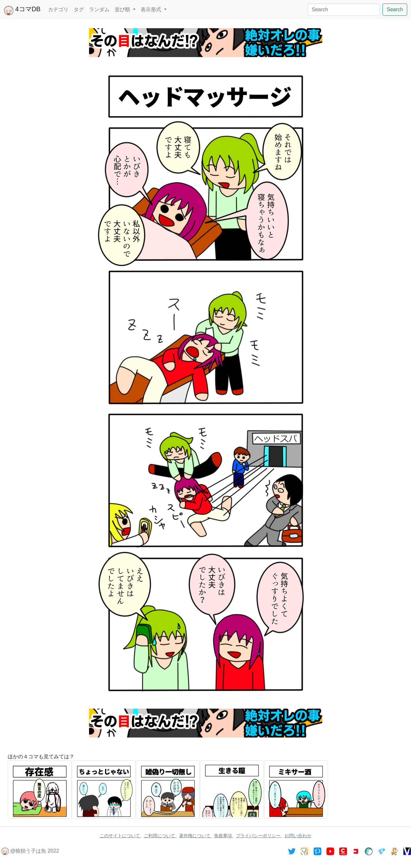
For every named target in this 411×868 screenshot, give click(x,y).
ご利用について (160, 836)
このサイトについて (120, 836)
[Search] (344, 10)
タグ (79, 9)
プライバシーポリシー (259, 836)
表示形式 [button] (152, 9)
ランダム (99, 9)
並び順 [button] (123, 9)
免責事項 (224, 836)
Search (395, 9)
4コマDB (22, 10)
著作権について (195, 836)
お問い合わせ (298, 836)
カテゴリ (58, 9)
